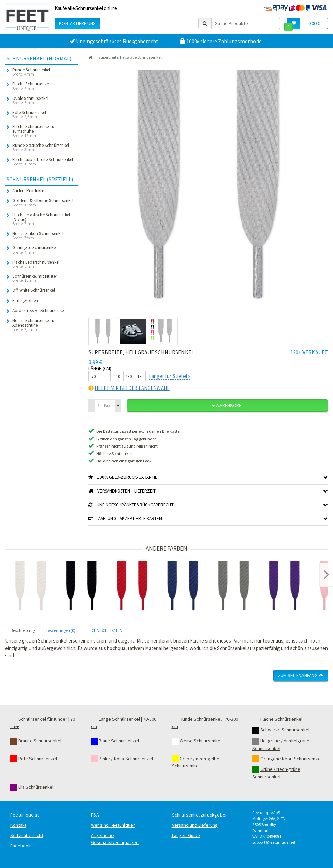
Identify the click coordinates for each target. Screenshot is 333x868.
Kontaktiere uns (77, 23)
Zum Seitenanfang (301, 675)
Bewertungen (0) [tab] (61, 630)
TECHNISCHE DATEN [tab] (105, 630)
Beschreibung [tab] (23, 630)
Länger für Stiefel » (169, 376)
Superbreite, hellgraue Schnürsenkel (130, 57)
